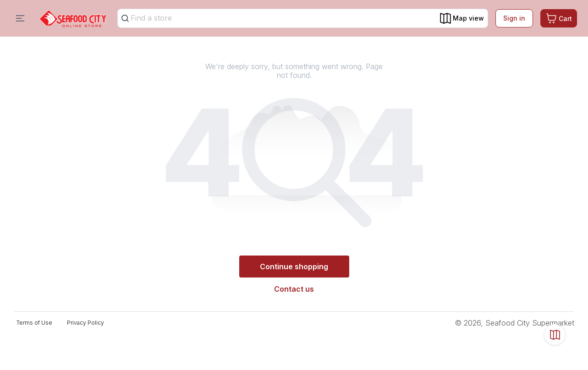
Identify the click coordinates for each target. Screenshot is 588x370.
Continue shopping (294, 267)
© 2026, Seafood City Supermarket (515, 323)
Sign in (514, 18)
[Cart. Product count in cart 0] (559, 18)
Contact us (294, 289)
